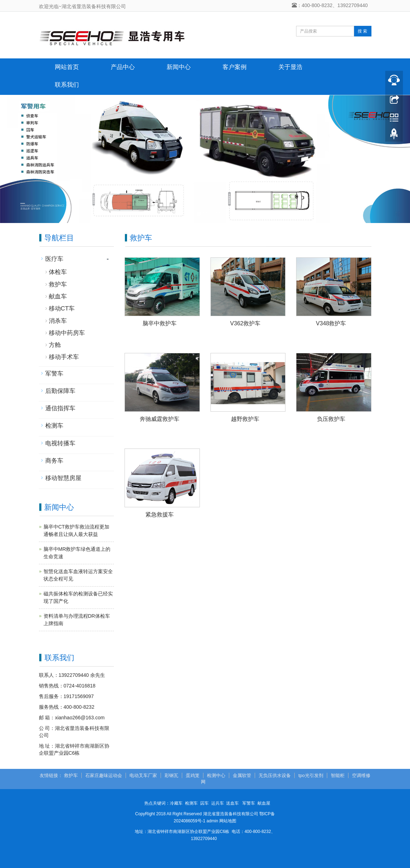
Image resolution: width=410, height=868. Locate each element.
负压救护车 (331, 419)
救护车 (58, 284)
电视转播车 (60, 443)
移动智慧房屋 (63, 478)
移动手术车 (64, 357)
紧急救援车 (160, 515)
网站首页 (67, 67)
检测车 (54, 426)
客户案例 (235, 67)
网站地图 (228, 821)
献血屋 (264, 803)
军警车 (54, 374)
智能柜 (338, 775)
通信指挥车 (60, 408)
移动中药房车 (67, 333)
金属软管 (242, 775)
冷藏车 (176, 803)
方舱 (55, 345)
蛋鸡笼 (193, 775)
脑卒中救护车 (160, 323)
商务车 (54, 461)
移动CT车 (62, 309)
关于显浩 (290, 67)
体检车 (58, 272)
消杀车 (58, 321)
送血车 (232, 803)
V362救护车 (245, 323)
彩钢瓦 (171, 775)
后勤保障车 (60, 391)
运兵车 (218, 803)
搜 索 (362, 31)
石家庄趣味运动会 (104, 775)
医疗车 (54, 259)
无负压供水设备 (275, 775)
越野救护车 (245, 419)
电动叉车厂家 (143, 775)
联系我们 (67, 85)
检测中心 (216, 775)
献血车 (58, 296)
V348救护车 (331, 323)
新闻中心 (179, 67)
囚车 (204, 803)
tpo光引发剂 (311, 775)
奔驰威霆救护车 (160, 419)
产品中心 (123, 67)
